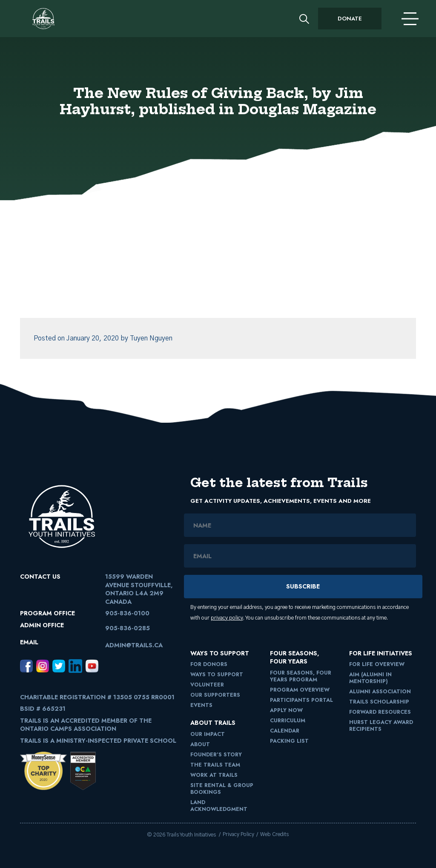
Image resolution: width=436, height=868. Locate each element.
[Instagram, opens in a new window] (43, 666)
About (200, 744)
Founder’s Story (216, 755)
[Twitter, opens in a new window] (59, 666)
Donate (350, 19)
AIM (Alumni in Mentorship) (370, 678)
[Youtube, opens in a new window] (92, 666)
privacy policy (227, 618)
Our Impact (208, 734)
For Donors (209, 664)
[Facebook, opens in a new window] (26, 666)
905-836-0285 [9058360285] (128, 628)
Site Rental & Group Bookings (222, 789)
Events (201, 705)
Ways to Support (217, 675)
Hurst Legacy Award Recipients (381, 726)
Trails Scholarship (379, 702)
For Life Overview (377, 664)
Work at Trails (214, 775)
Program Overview (300, 690)
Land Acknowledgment (219, 806)
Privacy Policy (238, 835)
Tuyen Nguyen (151, 338)
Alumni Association (380, 692)
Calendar (285, 731)
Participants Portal (301, 700)
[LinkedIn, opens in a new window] (75, 666)
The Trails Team (215, 765)
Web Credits (274, 835)
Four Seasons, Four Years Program (301, 676)
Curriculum (288, 721)
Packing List (289, 741)
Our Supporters (215, 695)
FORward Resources (380, 712)
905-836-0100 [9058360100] (127, 613)
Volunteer (207, 685)
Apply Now (286, 710)
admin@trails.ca (134, 645)
